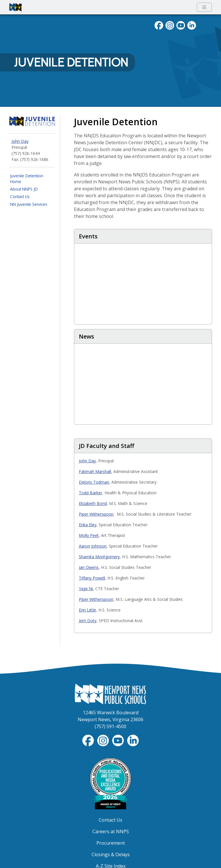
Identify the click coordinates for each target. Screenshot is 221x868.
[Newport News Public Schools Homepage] (110, 694)
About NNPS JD (24, 189)
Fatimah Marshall (95, 471)
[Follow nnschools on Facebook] (159, 25)
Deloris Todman (94, 482)
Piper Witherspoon (96, 514)
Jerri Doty (88, 621)
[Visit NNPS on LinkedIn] (192, 25)
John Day (20, 141)
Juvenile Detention (71, 62)
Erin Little (87, 610)
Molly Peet (89, 535)
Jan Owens (89, 567)
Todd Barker (91, 493)
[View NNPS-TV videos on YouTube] (119, 740)
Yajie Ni (86, 589)
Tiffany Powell (92, 578)
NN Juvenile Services (29, 204)
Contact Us (20, 196)
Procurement (111, 843)
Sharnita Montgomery (99, 557)
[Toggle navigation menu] (204, 7)
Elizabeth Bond (93, 503)
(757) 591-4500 (110, 726)
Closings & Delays (111, 854)
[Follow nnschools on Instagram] (170, 25)
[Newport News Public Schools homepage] (16, 7)
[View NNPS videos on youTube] (181, 25)
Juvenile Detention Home (27, 179)
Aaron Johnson (93, 546)
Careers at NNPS (111, 831)
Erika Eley (88, 525)
